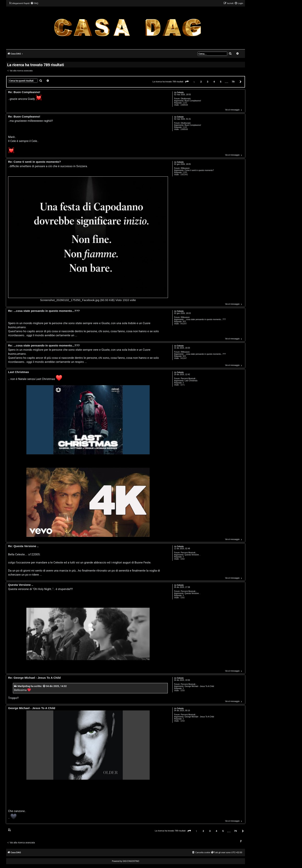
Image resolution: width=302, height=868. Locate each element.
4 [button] (214, 82)
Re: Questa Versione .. (23, 546)
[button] (187, 82)
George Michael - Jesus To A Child (199, 686)
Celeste (180, 92)
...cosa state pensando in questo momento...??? (205, 319)
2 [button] (201, 82)
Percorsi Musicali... (189, 378)
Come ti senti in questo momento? (199, 170)
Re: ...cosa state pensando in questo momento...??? (44, 311)
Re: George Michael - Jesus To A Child (34, 678)
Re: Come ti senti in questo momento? (34, 162)
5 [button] (221, 82)
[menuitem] (34, 3)
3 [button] (208, 82)
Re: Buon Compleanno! (24, 92)
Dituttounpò (186, 99)
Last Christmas (191, 381)
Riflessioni (185, 168)
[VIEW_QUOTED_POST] (44, 686)
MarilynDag (24, 686)
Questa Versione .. (192, 555)
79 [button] (233, 82)
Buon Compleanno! (193, 101)
